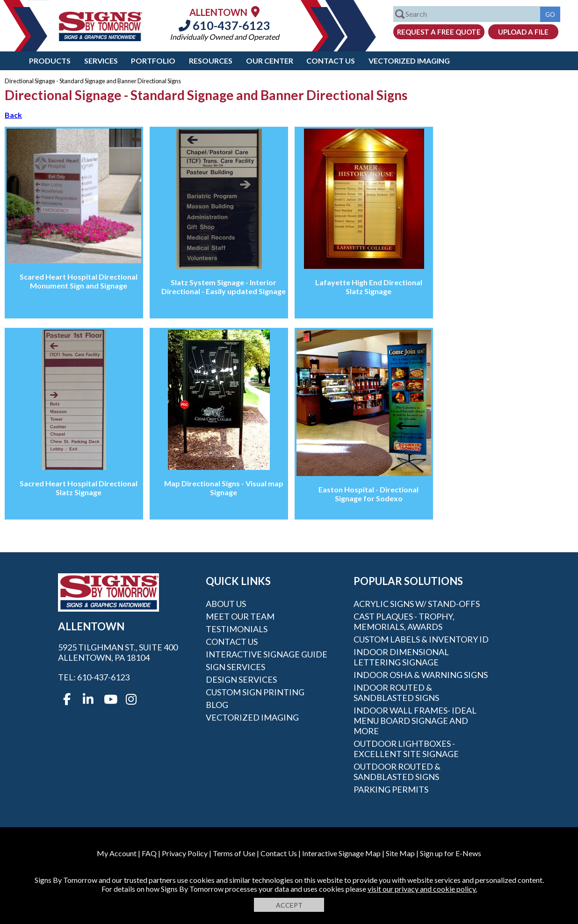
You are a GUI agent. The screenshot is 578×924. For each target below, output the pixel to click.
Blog (217, 705)
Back (13, 115)
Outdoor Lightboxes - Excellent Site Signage (406, 749)
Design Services (241, 679)
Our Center (270, 61)
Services (101, 61)
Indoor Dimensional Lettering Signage (401, 657)
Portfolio (153, 61)
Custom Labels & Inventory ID (421, 639)
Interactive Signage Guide (267, 654)
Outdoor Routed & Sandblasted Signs (397, 772)
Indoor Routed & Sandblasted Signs (396, 693)
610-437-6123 (224, 25)
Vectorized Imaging (409, 61)
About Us (226, 604)
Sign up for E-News (451, 853)
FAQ (149, 853)
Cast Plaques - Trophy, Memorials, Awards (404, 621)
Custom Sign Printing (255, 692)
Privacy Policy (185, 853)
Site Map (400, 853)
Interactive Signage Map (341, 853)
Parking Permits (391, 789)
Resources (211, 61)
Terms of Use (234, 853)
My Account (117, 853)
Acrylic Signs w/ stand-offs (417, 604)
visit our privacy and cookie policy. (422, 889)
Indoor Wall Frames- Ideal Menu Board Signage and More (415, 721)
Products (50, 61)
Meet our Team (240, 616)
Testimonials (237, 629)
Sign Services (235, 667)
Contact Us (331, 61)
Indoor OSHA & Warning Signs (421, 675)
